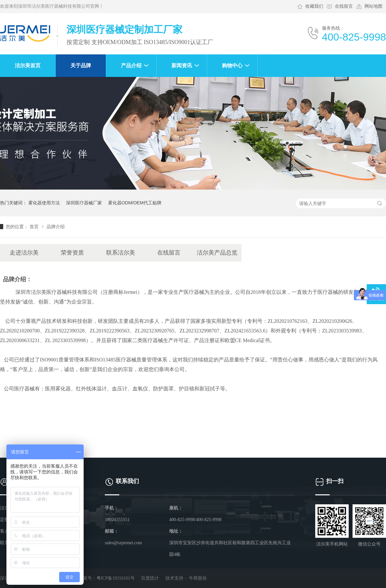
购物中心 (232, 65)
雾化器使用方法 (44, 203)
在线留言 (344, 6)
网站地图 (373, 6)
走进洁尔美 (24, 253)
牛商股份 (198, 578)
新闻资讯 (182, 65)
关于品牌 (81, 65)
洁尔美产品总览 (217, 253)
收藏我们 (314, 6)
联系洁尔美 (121, 253)
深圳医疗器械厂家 (84, 203)
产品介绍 (131, 65)
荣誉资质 (72, 253)
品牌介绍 (56, 227)
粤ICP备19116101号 (116, 578)
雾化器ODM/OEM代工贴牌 (135, 203)
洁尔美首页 (28, 65)
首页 (35, 227)
